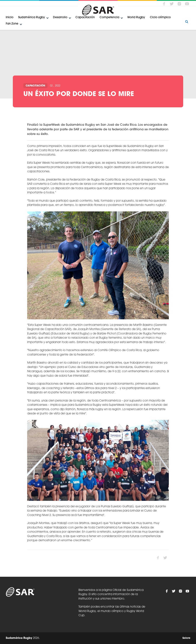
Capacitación (85, 18)
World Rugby (136, 18)
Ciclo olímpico (160, 18)
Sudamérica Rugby (32, 18)
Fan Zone (12, 24)
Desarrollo (60, 18)
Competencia (109, 18)
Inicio (10, 18)
